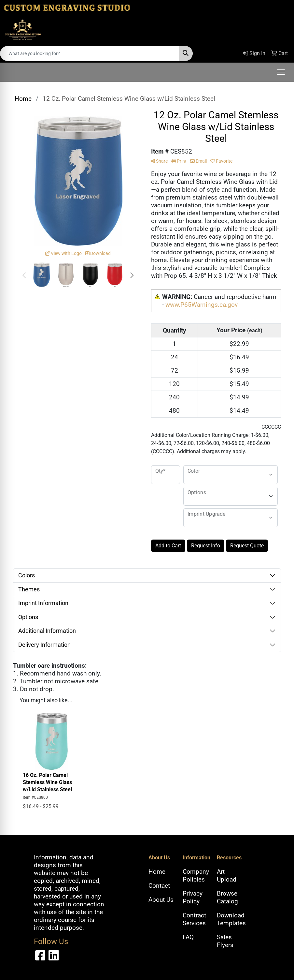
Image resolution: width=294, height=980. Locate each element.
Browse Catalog (227, 898)
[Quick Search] (90, 53)
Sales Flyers (225, 941)
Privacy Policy (193, 898)
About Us (161, 900)
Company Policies (196, 876)
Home (157, 872)
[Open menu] (281, 72)
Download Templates (230, 919)
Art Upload (227, 876)
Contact (159, 886)
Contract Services (194, 919)
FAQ (188, 937)
